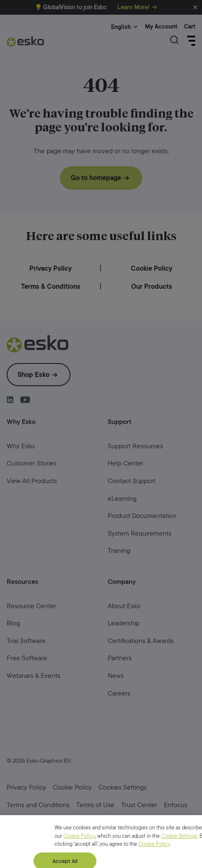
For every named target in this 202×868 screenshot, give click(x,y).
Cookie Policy (79, 862)
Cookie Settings (179, 862)
